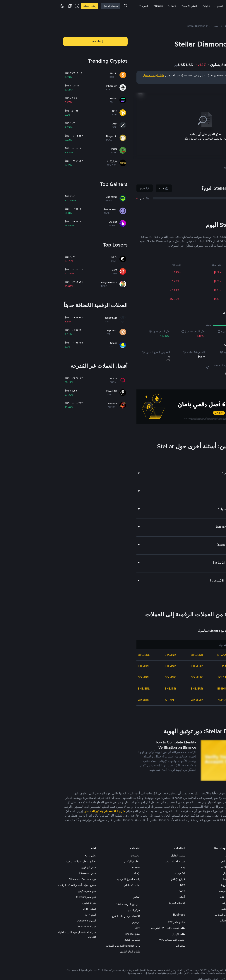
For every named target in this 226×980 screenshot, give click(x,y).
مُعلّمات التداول (76, 940)
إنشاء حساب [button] (40, 41)
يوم (216, 89)
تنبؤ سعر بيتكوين (31, 891)
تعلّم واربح (35, 856)
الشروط (169, 885)
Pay (127, 867)
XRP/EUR (141, 700)
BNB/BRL (88, 689)
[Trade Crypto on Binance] (150, 407)
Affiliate (80, 867)
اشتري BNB (34, 909)
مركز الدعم (78, 910)
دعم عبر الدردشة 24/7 (72, 904)
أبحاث (126, 897)
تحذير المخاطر (166, 915)
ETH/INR (115, 666)
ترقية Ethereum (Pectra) (27, 879)
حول (171, 856)
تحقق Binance (77, 934)
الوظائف (169, 861)
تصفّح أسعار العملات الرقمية (25, 861)
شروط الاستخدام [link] (59, 811)
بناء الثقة (169, 897)
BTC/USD (168, 655)
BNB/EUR (141, 689)
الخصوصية (168, 891)
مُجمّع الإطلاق (122, 879)
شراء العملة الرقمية (118, 861)
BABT (126, 891)
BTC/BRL (88, 655)
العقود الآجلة (133, 6)
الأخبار (170, 873)
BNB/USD (168, 689)
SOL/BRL (88, 677)
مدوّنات (170, 903)
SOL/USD (168, 677)
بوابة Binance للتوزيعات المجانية (67, 946)
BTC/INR (114, 655)
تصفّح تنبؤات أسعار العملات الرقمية (21, 885)
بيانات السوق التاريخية (73, 879)
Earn (116, 6)
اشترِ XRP (35, 915)
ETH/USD (168, 666)
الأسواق (163, 6)
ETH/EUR (141, 666)
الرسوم (81, 922)
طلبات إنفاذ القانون (74, 952)
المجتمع (170, 909)
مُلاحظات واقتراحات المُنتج (70, 916)
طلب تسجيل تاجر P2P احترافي (112, 928)
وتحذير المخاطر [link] (38, 811)
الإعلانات (169, 867)
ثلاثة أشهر (195, 89)
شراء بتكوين (33, 903)
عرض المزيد (211, 712)
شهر (203, 89)
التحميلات (80, 856)
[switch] (206, 909)
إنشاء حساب (34, 6)
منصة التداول (122, 856)
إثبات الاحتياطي (76, 885)
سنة (187, 89)
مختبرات (125, 946)
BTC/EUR (141, 655)
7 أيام (210, 89)
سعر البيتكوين (33, 867)
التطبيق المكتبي (76, 861)
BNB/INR (115, 689)
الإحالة (81, 873)
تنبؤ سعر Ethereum (30, 897)
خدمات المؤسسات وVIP (116, 940)
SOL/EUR (141, 677)
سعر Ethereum (32, 873)
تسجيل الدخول (55, 6)
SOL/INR (115, 677)
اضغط (170, 879)
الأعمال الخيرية (121, 903)
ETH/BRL (88, 666)
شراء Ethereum (31, 926)
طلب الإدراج (123, 934)
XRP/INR (114, 700)
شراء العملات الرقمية (183, 6)
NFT (127, 885)
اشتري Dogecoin (31, 921)
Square (102, 6)
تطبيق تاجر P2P (121, 922)
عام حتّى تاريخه (177, 89)
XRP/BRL (88, 700)
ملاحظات (169, 921)
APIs (82, 928)
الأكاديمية (124, 873)
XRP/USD (168, 700)
